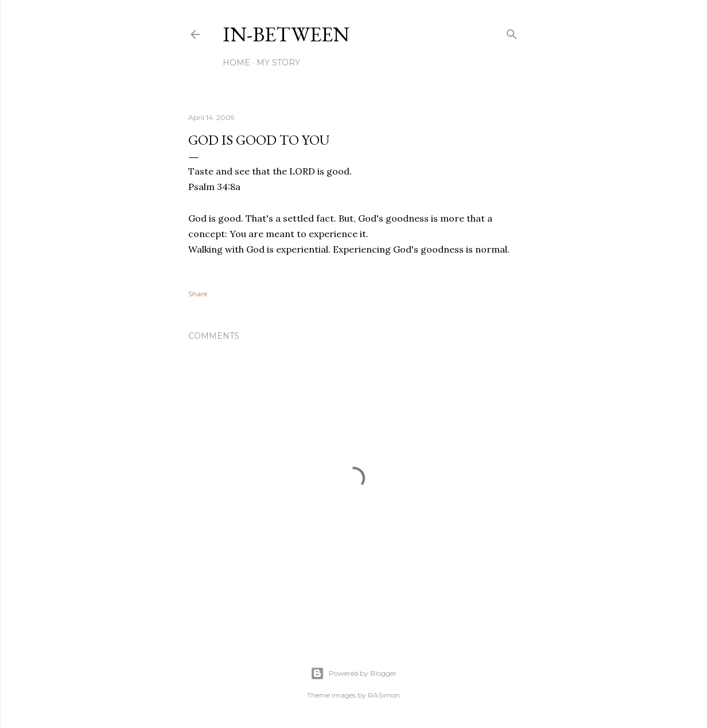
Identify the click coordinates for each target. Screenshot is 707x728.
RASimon (384, 695)
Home (236, 63)
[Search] (512, 32)
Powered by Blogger (353, 673)
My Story (278, 63)
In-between (286, 34)
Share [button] (198, 294)
